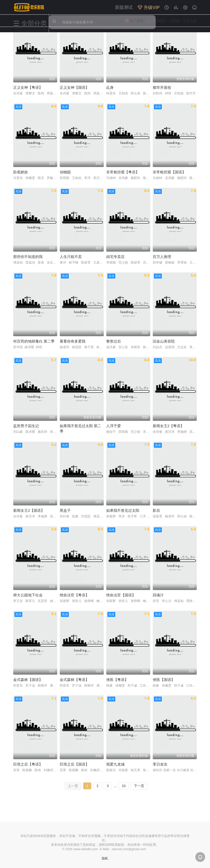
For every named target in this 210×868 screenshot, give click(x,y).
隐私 (105, 858)
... (115, 786)
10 (124, 786)
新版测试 (124, 7)
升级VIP (149, 8)
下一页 (139, 786)
